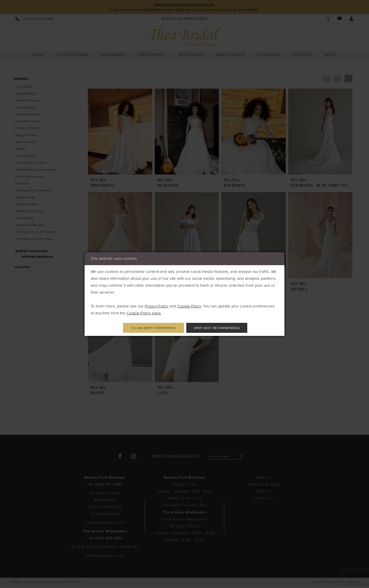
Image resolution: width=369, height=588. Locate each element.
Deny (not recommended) (223, 328)
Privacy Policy (157, 305)
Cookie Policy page (144, 312)
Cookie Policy (189, 305)
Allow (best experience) (148, 328)
